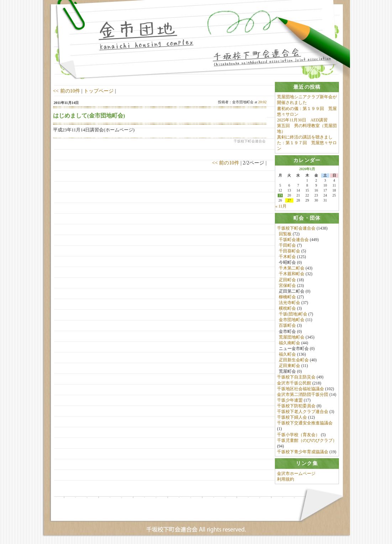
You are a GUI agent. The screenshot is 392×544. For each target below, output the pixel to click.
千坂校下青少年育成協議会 (303, 452)
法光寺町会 (289, 303)
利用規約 (286, 480)
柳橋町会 (287, 297)
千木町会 (287, 257)
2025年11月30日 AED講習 (302, 120)
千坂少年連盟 (290, 401)
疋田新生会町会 (294, 360)
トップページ (99, 91)
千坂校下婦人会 (292, 418)
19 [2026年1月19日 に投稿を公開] (280, 196)
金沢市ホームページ (296, 474)
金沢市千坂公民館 (294, 383)
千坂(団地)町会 (293, 314)
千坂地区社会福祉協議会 (300, 389)
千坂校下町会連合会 (296, 228)
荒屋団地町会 (292, 337)
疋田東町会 (289, 366)
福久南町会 (289, 343)
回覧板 (285, 234)
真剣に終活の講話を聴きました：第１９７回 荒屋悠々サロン (307, 143)
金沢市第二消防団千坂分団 (303, 394)
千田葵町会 (289, 251)
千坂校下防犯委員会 (296, 406)
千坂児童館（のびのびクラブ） (307, 440)
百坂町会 (287, 326)
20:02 (262, 102)
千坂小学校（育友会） (298, 435)
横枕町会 (287, 309)
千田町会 (287, 246)
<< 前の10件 (67, 91)
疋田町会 (287, 280)
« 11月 (281, 206)
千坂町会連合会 (294, 240)
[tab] (307, 87)
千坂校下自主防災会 (296, 377)
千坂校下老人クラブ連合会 (303, 412)
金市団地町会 (292, 320)
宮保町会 (287, 286)
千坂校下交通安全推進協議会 (305, 423)
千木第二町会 (292, 268)
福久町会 (287, 355)
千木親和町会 (292, 274)
